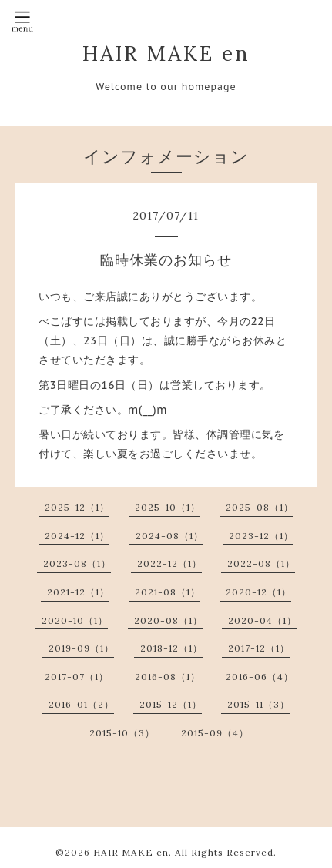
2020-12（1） (258, 592)
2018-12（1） (171, 648)
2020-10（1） (75, 620)
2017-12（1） (259, 648)
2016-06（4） (260, 677)
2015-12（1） (171, 704)
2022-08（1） (261, 563)
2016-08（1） (168, 677)
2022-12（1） (169, 563)
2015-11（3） (258, 704)
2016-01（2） (81, 704)
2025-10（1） (168, 507)
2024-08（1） (169, 536)
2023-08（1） (77, 563)
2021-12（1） (78, 592)
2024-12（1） (77, 536)
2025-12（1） (77, 507)
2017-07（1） (77, 677)
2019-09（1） (81, 648)
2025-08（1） (260, 507)
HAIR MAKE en (166, 53)
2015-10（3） (122, 733)
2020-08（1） (168, 620)
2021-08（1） (168, 592)
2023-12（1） (261, 536)
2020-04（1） (262, 620)
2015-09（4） (215, 733)
